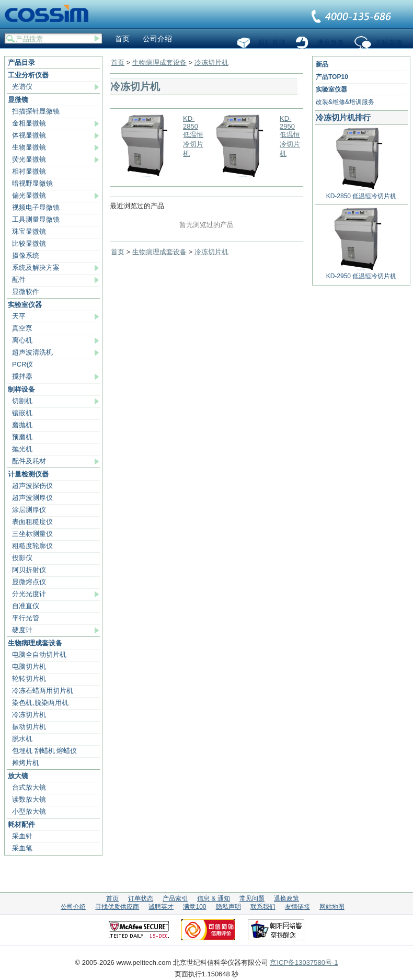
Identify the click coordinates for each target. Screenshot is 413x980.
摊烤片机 (26, 763)
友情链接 (297, 907)
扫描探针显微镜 (36, 111)
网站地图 (332, 907)
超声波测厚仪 (32, 498)
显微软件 (26, 292)
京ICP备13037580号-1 (304, 962)
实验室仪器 (25, 305)
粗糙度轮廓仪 (32, 546)
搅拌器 (22, 376)
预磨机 (22, 437)
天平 (19, 316)
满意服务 (330, 43)
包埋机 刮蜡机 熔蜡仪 (44, 751)
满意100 (194, 907)
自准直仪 (26, 606)
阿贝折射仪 (29, 570)
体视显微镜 (29, 135)
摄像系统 (26, 255)
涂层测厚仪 (29, 510)
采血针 (22, 836)
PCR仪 (22, 364)
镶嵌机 (22, 413)
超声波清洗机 (32, 352)
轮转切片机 (29, 679)
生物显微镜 (29, 147)
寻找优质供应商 (117, 907)
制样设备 (21, 389)
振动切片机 (29, 727)
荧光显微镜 (29, 159)
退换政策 (286, 898)
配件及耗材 (29, 461)
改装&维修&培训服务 (345, 102)
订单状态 (141, 898)
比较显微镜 (29, 243)
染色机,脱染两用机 (40, 703)
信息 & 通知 (214, 898)
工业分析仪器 (28, 75)
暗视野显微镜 (32, 183)
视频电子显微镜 (36, 207)
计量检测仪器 (28, 474)
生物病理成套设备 (35, 643)
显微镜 (18, 100)
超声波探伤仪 (32, 486)
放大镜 (18, 776)
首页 (122, 39)
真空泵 (22, 328)
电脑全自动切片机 (39, 654)
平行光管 (26, 618)
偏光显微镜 (29, 195)
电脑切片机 (29, 666)
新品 (322, 64)
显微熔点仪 (29, 582)
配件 (19, 280)
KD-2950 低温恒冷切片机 (290, 136)
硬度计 (22, 630)
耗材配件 (21, 824)
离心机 (22, 340)
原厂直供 (272, 43)
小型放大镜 (29, 811)
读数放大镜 (29, 799)
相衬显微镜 (29, 171)
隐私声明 (228, 907)
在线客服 (389, 43)
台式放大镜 (29, 787)
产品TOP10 (332, 77)
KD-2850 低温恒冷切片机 (193, 136)
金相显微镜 (29, 123)
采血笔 (22, 848)
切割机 (22, 401)
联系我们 (352, 17)
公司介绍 (157, 39)
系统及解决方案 (36, 267)
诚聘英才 (161, 907)
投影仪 (22, 558)
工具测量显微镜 (36, 219)
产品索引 (175, 898)
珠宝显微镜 (29, 231)
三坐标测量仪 (32, 534)
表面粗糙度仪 (32, 522)
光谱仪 (22, 87)
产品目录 (21, 62)
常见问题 (252, 898)
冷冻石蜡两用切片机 (43, 691)
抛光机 (22, 449)
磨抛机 (22, 425)
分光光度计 (29, 594)
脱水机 (22, 739)
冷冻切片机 (29, 715)
